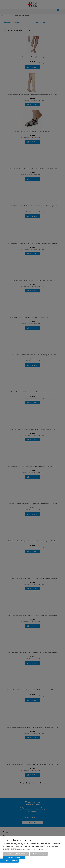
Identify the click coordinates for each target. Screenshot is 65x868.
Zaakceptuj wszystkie (14, 857)
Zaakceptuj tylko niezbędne (16, 854)
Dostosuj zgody (39, 854)
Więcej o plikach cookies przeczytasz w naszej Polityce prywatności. (23, 850)
